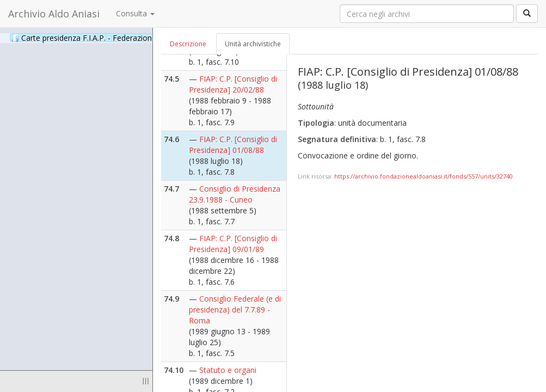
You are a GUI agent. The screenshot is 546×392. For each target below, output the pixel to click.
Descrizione (188, 44)
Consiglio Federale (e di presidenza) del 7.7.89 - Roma (235, 310)
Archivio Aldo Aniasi (54, 14)
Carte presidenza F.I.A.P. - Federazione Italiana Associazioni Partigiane (147, 38)
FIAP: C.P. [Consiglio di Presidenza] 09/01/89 (233, 244)
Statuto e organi (228, 370)
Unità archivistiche (253, 44)
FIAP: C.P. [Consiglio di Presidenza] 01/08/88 (233, 145)
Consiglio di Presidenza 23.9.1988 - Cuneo (235, 194)
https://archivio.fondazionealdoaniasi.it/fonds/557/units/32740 (424, 176)
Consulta (135, 13)
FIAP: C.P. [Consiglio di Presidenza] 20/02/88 (233, 84)
